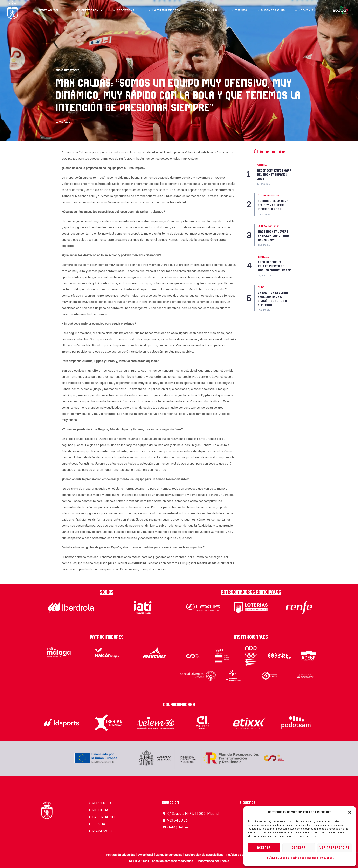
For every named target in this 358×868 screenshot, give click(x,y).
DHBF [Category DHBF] (261, 287)
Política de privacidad (304, 858)
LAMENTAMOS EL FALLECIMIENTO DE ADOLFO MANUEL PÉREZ (274, 266)
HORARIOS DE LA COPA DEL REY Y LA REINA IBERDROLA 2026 (273, 205)
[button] (350, 812)
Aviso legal (327, 858)
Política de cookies (277, 858)
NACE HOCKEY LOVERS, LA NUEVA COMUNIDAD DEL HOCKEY (273, 236)
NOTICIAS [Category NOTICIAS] (263, 165)
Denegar (299, 848)
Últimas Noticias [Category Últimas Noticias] (268, 196)
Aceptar (264, 848)
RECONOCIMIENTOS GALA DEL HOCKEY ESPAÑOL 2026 (274, 175)
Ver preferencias (335, 848)
